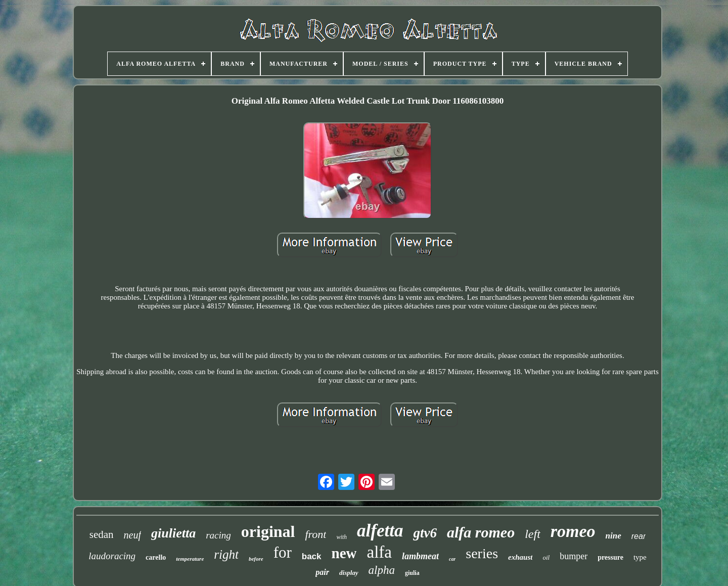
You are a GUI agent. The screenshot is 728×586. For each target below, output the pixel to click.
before (256, 559)
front (315, 534)
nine (613, 536)
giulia (412, 573)
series (482, 553)
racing (218, 535)
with (342, 537)
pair (322, 572)
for (283, 552)
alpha (382, 570)
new (344, 553)
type (640, 557)
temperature (190, 559)
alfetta (380, 531)
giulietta (173, 533)
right (226, 554)
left (533, 534)
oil (546, 557)
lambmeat (420, 556)
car (452, 559)
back (312, 556)
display (349, 573)
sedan (102, 534)
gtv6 (425, 533)
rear (639, 536)
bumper (574, 556)
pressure (610, 557)
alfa (379, 552)
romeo (573, 531)
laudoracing (112, 556)
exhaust (520, 557)
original (268, 531)
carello (156, 557)
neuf (132, 535)
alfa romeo (481, 532)
